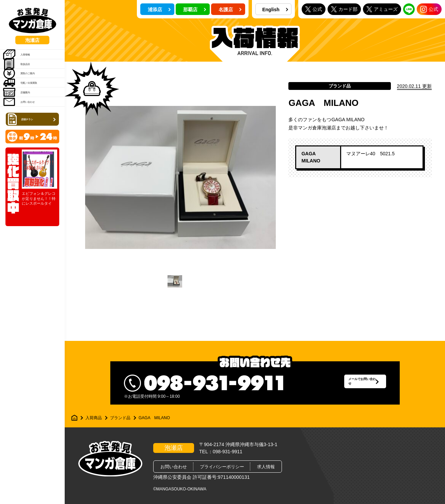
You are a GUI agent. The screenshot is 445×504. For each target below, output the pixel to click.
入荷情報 (24, 59)
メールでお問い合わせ (347, 383)
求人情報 (266, 467)
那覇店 (195, 10)
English (275, 10)
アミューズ (382, 9)
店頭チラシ (33, 168)
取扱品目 (24, 76)
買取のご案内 (29, 94)
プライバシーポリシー (222, 467)
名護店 (230, 10)
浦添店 (159, 10)
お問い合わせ (29, 146)
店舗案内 (24, 128)
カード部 (344, 9)
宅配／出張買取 (31, 111)
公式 (314, 9)
